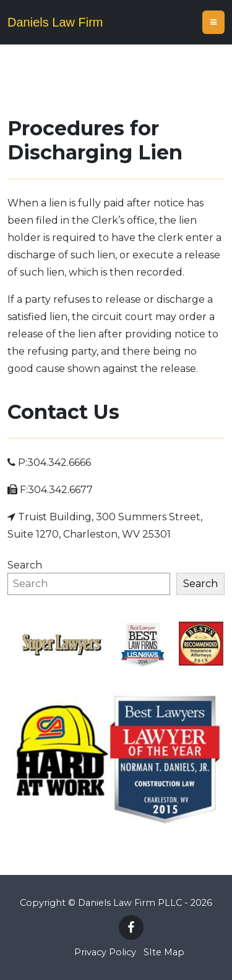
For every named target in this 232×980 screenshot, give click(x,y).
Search (25, 565)
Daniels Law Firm (55, 22)
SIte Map (164, 952)
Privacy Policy (105, 952)
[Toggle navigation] (213, 22)
